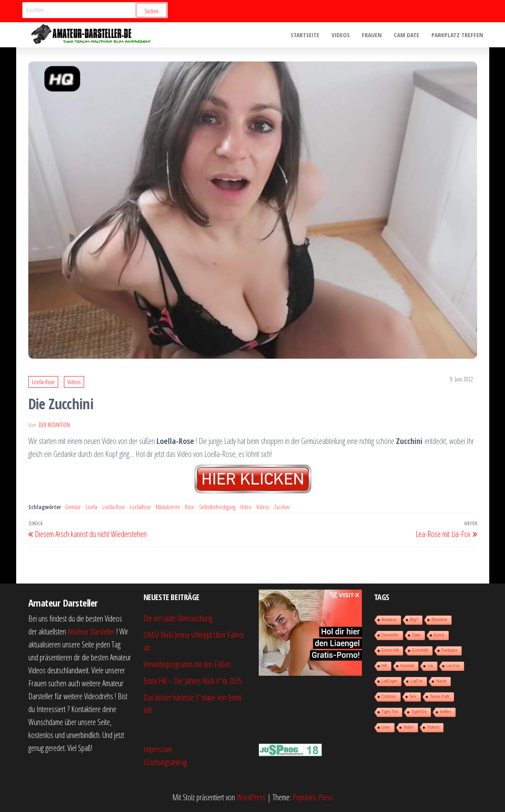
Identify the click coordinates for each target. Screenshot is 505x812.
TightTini (419, 712)
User (386, 727)
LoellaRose (140, 507)
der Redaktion (54, 425)
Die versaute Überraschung (178, 618)
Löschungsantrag (165, 762)
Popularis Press (313, 797)
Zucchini (282, 507)
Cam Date (407, 35)
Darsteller (390, 635)
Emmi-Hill (390, 650)
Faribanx (449, 650)
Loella (92, 507)
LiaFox (416, 681)
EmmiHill (420, 650)
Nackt (441, 681)
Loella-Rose (43, 382)
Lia (430, 666)
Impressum (158, 749)
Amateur (389, 620)
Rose (189, 507)
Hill (385, 666)
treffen (446, 712)
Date (416, 635)
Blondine (439, 620)
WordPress (251, 797)
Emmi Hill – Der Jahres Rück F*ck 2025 (193, 681)
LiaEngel (390, 681)
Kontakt (407, 666)
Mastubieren (168, 507)
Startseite (305, 35)
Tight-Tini (390, 712)
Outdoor (389, 697)
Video (246, 507)
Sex (413, 697)
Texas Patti (440, 697)
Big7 (414, 620)
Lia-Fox (453, 666)
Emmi (439, 635)
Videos (341, 35)
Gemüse (73, 507)
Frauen (372, 35)
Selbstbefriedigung (217, 507)
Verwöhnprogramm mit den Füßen (187, 664)
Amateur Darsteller (91, 631)
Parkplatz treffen (457, 35)
